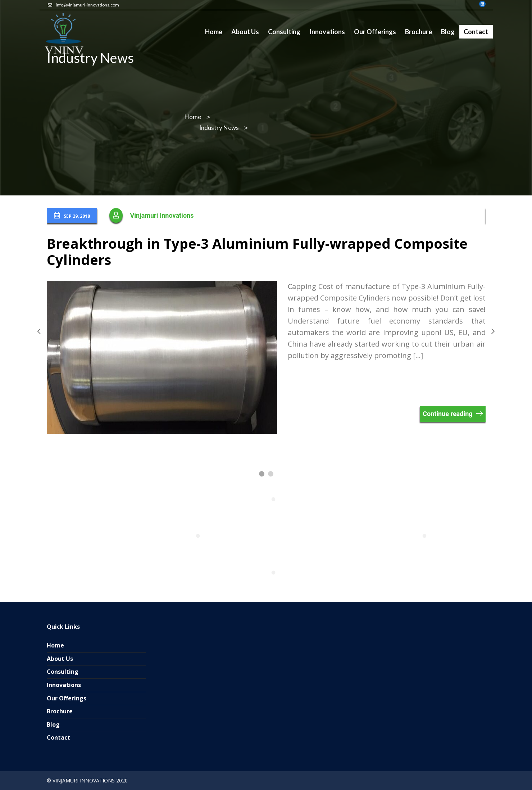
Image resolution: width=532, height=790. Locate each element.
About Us (60, 659)
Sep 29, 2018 (72, 216)
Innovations (64, 685)
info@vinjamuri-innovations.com (87, 5)
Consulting (63, 672)
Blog (53, 724)
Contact (58, 737)
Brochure (60, 711)
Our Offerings (67, 698)
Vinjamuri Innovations (162, 215)
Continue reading (447, 414)
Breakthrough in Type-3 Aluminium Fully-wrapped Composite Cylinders (257, 252)
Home (55, 645)
